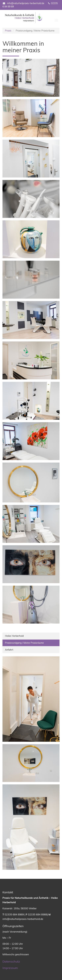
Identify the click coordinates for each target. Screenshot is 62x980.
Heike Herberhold (14, 636)
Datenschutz (11, 961)
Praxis (8, 31)
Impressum (10, 968)
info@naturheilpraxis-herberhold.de (23, 3)
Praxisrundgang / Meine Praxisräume (30, 643)
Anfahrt (9, 650)
